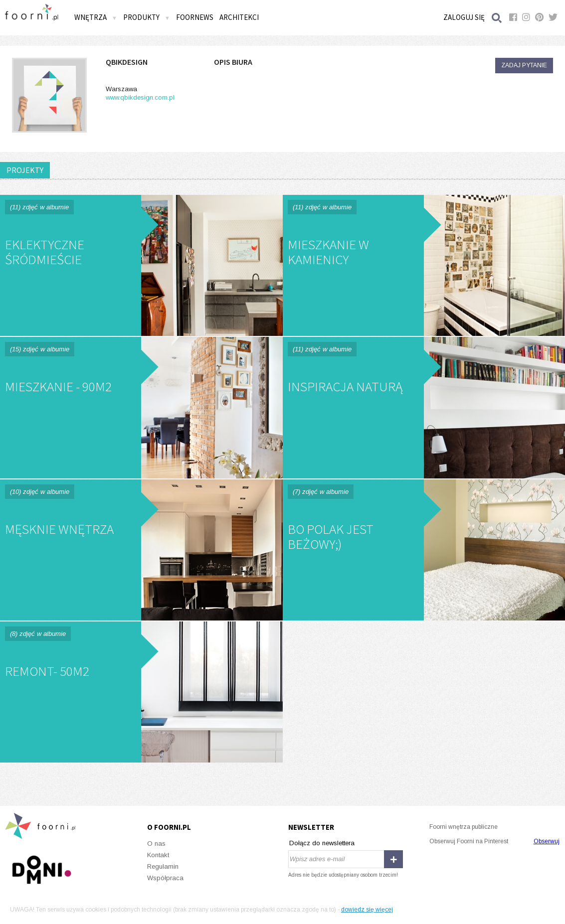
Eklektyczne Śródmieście (141, 265)
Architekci (239, 17)
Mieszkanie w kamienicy (424, 265)
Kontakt (158, 855)
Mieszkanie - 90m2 (141, 407)
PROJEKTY (25, 170)
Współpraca (165, 878)
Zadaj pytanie (524, 65)
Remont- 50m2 (141, 692)
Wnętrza (96, 17)
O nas (156, 844)
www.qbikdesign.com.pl (140, 97)
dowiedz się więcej (367, 910)
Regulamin (163, 866)
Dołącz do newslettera (322, 843)
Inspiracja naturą (424, 407)
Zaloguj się (464, 17)
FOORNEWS (195, 17)
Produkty (147, 17)
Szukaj (497, 18)
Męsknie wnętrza (141, 550)
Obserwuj (547, 841)
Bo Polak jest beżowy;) (424, 550)
